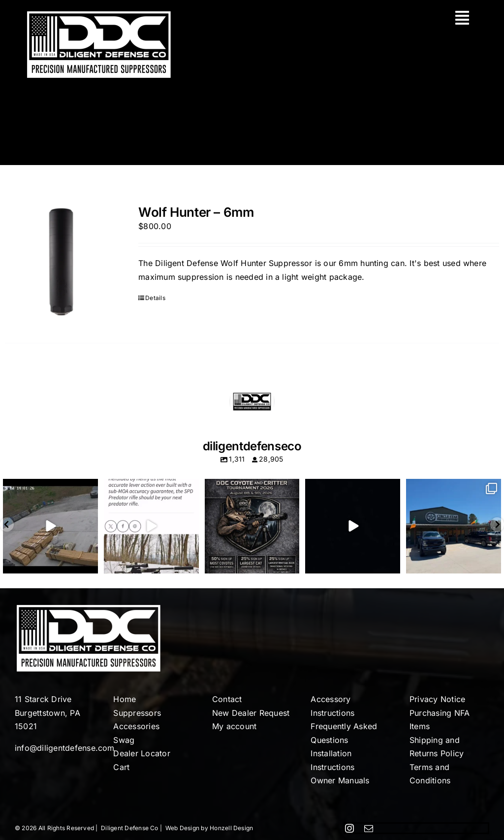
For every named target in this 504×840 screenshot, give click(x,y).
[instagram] (349, 828)
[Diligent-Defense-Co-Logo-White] (99, 14)
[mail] (369, 828)
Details (155, 298)
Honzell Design (231, 828)
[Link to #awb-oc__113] (462, 18)
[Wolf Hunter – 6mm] (62, 261)
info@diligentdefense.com (65, 748)
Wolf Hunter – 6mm (196, 212)
